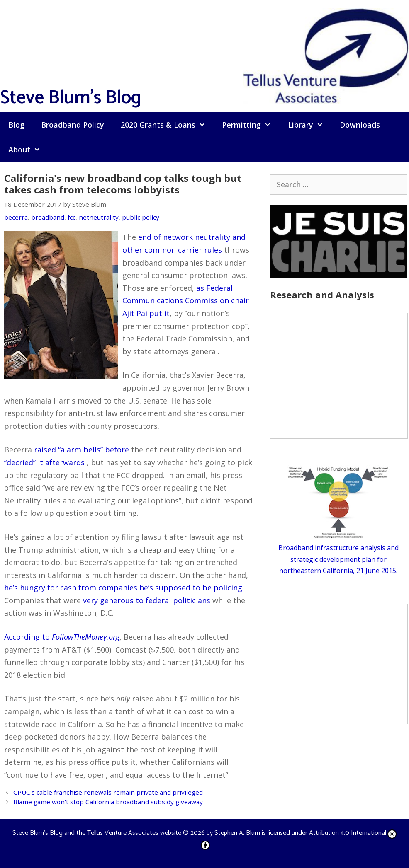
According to (62, 637)
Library (310, 125)
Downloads (360, 125)
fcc (72, 217)
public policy (141, 217)
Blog (16, 125)
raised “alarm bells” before (82, 450)
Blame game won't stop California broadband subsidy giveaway (108, 802)
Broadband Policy (73, 125)
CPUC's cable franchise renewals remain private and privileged (108, 792)
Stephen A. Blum (237, 833)
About (28, 150)
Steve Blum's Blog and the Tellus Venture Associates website (97, 833)
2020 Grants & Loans (167, 125)
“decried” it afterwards (44, 462)
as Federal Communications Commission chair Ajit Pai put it (186, 301)
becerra (16, 217)
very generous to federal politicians (147, 600)
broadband (48, 217)
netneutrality (99, 217)
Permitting (251, 125)
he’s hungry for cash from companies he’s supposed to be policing (123, 588)
